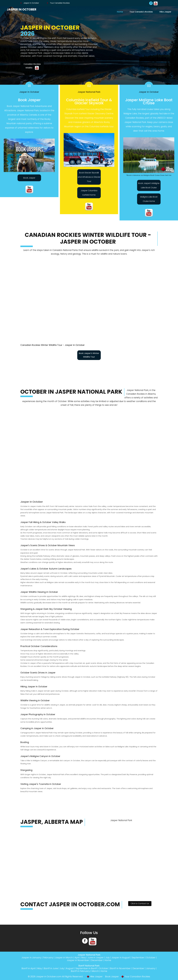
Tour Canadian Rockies (58, 3)
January (151, 968)
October (151, 958)
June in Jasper (96, 958)
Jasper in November (78, 960)
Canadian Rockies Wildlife (32, 66)
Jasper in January (31, 958)
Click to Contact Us (140, 904)
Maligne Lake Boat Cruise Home (149, 199)
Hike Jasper (165, 12)
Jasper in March (64, 958)
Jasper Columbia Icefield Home (89, 193)
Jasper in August (121, 958)
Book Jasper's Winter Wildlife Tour (89, 355)
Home (120, 12)
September (138, 958)
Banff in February (80, 971)
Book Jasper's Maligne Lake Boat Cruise (149, 185)
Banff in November (120, 968)
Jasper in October (30, 3)
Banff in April (28, 968)
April (77, 958)
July (108, 958)
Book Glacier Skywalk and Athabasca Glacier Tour (89, 177)
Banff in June (51, 968)
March (95, 971)
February (48, 958)
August (70, 968)
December (97, 960)
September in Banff (86, 968)
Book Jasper (29, 178)
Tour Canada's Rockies (141, 12)
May (84, 958)
